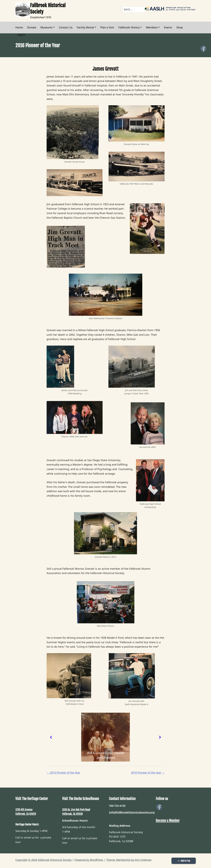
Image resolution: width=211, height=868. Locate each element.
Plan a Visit (107, 27)
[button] (51, 737)
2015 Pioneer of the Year (63, 772)
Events (168, 27)
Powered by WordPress (89, 860)
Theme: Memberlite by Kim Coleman (129, 860)
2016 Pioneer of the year (148, 772)
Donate (32, 27)
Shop (180, 27)
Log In (21, 35)
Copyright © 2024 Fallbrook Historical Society (44, 860)
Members (152, 27)
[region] (106, 737)
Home (19, 27)
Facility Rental (85, 27)
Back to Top (184, 861)
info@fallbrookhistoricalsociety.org (132, 812)
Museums (47, 27)
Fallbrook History (129, 27)
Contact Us (66, 27)
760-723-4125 (117, 806)
